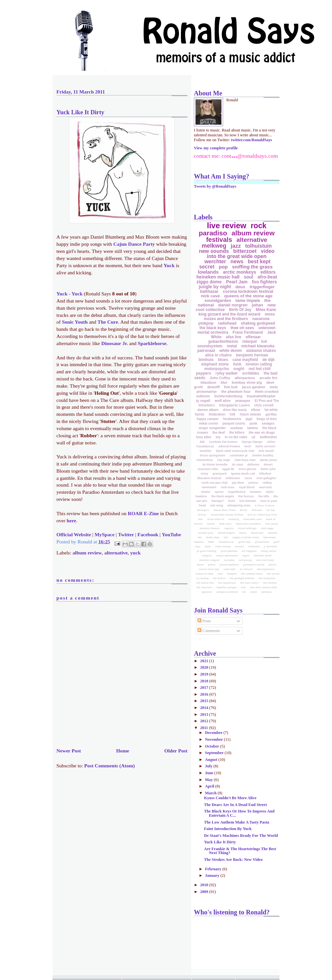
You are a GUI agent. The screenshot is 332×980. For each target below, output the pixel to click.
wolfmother (268, 437)
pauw (200, 565)
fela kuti (231, 387)
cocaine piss (206, 533)
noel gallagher (266, 478)
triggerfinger (262, 287)
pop (223, 267)
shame (206, 492)
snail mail (229, 569)
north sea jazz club (214, 483)
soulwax (237, 428)
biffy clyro (225, 524)
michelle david (262, 556)
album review (87, 553)
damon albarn (208, 410)
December (214, 733)
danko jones (269, 460)
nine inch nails (265, 560)
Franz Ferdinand (248, 332)
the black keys (213, 328)
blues (223, 360)
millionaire (233, 478)
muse (248, 478)
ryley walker (227, 373)
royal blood (247, 487)
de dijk (268, 360)
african (202, 515)
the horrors (246, 496)
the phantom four (236, 391)
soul (249, 277)
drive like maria (235, 410)
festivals (219, 240)
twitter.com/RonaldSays (252, 140)
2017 (205, 688)
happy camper (208, 419)
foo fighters (264, 282)
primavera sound (254, 565)
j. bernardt (270, 546)
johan (258, 305)
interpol (250, 341)
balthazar (209, 291)
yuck (136, 553)
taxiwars (256, 492)
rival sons (228, 487)
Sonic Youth (75, 322)
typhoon (207, 592)
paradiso (213, 233)
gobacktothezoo (223, 341)
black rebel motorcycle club (235, 451)
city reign (224, 460)
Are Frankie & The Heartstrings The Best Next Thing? (240, 851)
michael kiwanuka (258, 346)
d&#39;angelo (226, 533)
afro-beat (267, 277)
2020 (205, 667)
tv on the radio (236, 437)
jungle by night (215, 287)
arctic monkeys (240, 272)
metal (232, 346)
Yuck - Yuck (70, 294)
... (234, 155)
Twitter (126, 534)
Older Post (176, 751)
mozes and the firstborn (226, 319)
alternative (116, 553)
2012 (205, 721)
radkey (267, 483)
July (209, 766)
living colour (269, 551)
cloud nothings (247, 528)
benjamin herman (252, 355)
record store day (209, 569)
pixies (212, 565)
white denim (231, 351)
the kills (264, 496)
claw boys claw (245, 460)
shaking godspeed (258, 323)
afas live (234, 337)
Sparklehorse (152, 343)
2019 (205, 674)
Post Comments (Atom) (110, 766)
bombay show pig (247, 382)
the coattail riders (252, 574)
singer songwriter (212, 428)
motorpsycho (217, 369)
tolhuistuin (258, 246)
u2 (254, 437)
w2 (244, 592)
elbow (255, 410)
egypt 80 (228, 469)
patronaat (206, 351)
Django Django (252, 442)
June (210, 773)
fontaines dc (226, 542)
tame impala (248, 300)
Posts (204, 621)
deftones (254, 465)
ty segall (203, 401)
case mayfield (245, 360)
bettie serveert (266, 446)
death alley (213, 537)
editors (268, 272)
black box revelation (249, 524)
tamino (253, 428)
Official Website (74, 534)
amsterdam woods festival (227, 515)
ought (239, 369)
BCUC (244, 510)
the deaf (219, 433)
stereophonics (266, 569)
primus (253, 483)
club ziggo (267, 528)
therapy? (218, 501)
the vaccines (204, 587)
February (214, 869)
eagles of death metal (246, 537)
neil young (245, 560)
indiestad (254, 546)
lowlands (208, 272)
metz (274, 387)
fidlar (211, 542)
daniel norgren (233, 305)
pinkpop (206, 323)
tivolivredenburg (228, 396)
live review (226, 225)
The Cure (108, 322)
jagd (249, 419)
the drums (219, 578)
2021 (205, 661)
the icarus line (205, 583)
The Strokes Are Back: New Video (233, 860)
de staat (237, 465)
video (268, 251)
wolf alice (223, 401)
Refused (257, 510)
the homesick (267, 578)
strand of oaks (204, 574)
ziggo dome (209, 282)
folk (232, 414)
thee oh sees (242, 328)
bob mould (266, 451)
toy (218, 437)
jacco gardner (254, 387)
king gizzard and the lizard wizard (229, 314)
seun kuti (265, 487)
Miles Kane (266, 310)
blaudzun (208, 382)
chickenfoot (205, 460)
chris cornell (264, 405)
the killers (237, 433)
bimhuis (206, 360)
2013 (205, 714)
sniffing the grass (252, 267)
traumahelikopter (261, 396)
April (210, 786)
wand (253, 592)
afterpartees (245, 378)
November (214, 739)
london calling (259, 364)
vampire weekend (227, 592)
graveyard (220, 474)
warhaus (266, 592)
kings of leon (267, 419)
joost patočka (229, 551)
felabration (217, 414)
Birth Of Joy (240, 310)
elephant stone (215, 364)
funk (237, 364)
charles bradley (263, 455)
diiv (226, 537)
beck (248, 446)
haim (208, 546)
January (213, 875)
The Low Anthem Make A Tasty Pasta (237, 822)
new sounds (214, 251)
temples (232, 574)
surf (220, 574)
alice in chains (219, 355)
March (211, 793)
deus (240, 287)
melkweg (214, 246)
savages (268, 423)
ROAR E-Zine (143, 513)
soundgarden (218, 300)
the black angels (223, 496)
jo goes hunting (207, 551)
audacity (234, 519)
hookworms (232, 419)
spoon (219, 492)
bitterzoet (245, 251)
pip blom (238, 483)
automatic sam (253, 519)
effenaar (253, 337)
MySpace (105, 534)
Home (123, 751)
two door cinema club (264, 587)
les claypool (249, 551)
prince (273, 565)
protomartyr (207, 391)
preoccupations (230, 565)
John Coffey (220, 378)
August (212, 760)
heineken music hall (218, 277)
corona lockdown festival (248, 291)
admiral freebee (229, 446)
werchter (215, 261)
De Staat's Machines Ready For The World (241, 836)
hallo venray (223, 546)
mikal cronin (209, 423)
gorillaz (271, 414)
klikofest (265, 474)
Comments (209, 631)
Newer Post (69, 751)
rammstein (209, 487)
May (209, 780)
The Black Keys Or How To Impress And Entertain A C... (239, 813)
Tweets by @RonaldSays (215, 186)
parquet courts (234, 423)
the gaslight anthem (242, 578)
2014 (205, 708)
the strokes (270, 583)
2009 (205, 892)
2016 (205, 694)
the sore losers (249, 583)
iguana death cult (243, 474)
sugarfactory (237, 492)
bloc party (271, 524)
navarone (261, 319)
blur (224, 382)
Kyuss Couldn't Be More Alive (230, 798)
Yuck (169, 265)
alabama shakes (261, 351)
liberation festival (209, 478)
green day (244, 542)
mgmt (246, 556)
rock (259, 226)
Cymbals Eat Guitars (223, 442)
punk (254, 423)
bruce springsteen (213, 455)
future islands (251, 414)
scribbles (251, 373)
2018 (205, 681)
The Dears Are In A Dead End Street (235, 805)
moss (270, 314)
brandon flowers (210, 528)
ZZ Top (271, 510)
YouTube (171, 534)
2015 (205, 701)
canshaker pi (238, 455)
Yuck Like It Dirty (80, 112)
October (213, 746)
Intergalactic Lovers (234, 405)
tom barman (248, 501)
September (215, 753)
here (71, 521)
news (237, 261)
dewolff (213, 387)
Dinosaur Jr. (114, 343)
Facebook (148, 534)
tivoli (232, 501)
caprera (229, 528)
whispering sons (239, 505)
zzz (202, 442)
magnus (207, 556)
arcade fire (268, 378)
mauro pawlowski (227, 556)
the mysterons (227, 583)
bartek (211, 524)
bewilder (206, 451)
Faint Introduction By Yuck (228, 829)
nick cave (211, 296)
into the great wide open (237, 256)
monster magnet (209, 560)
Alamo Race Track (225, 510)
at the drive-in (216, 519)
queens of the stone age (249, 296)
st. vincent (246, 569)
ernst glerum (248, 469)
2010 (205, 885)
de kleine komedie (215, 465)
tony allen (204, 437)
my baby (229, 560)
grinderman (262, 542)
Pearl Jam (237, 282)
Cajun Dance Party (134, 244)
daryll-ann (257, 533)
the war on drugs (262, 433)
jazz (236, 246)
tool (243, 587)
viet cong (217, 505)
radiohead (227, 323)
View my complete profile (216, 148)
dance (243, 533)
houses (239, 546)
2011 (204, 728)
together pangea (227, 587)
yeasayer (243, 401)
